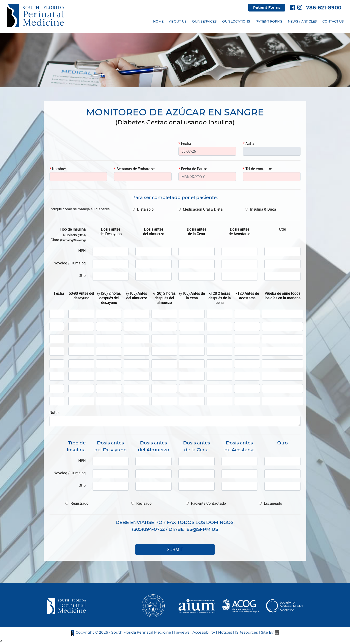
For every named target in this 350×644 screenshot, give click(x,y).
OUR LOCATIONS (236, 22)
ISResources (246, 633)
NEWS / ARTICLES (302, 22)
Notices (225, 633)
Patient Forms (267, 8)
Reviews (182, 633)
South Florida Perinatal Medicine (141, 633)
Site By (270, 633)
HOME (158, 22)
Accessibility (204, 633)
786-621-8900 (324, 8)
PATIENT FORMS (269, 22)
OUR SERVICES (204, 22)
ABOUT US (178, 22)
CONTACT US (333, 22)
